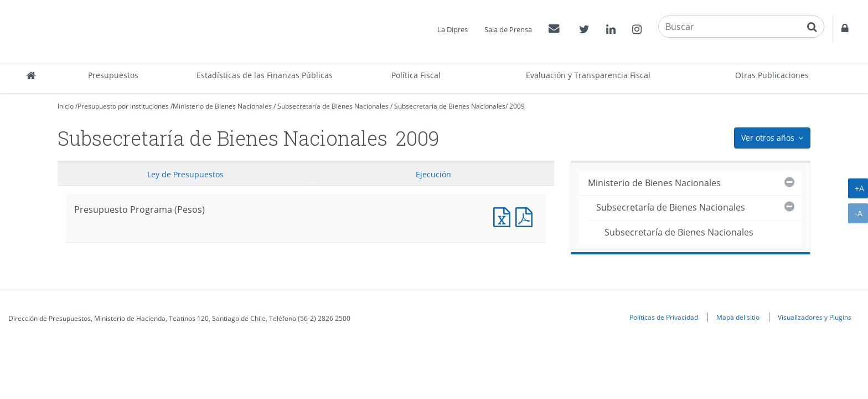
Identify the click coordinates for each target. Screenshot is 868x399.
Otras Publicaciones (772, 75)
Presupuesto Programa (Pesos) (504, 216)
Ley (185, 174)
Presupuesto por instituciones (123, 106)
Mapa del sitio (738, 317)
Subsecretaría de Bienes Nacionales (333, 106)
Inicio (66, 106)
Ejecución (433, 174)
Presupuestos (113, 75)
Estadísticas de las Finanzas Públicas (265, 75)
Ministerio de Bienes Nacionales (222, 106)
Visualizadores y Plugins (815, 317)
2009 (517, 106)
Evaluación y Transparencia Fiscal (588, 75)
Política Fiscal (416, 75)
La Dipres (453, 29)
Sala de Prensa (508, 29)
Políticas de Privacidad (664, 317)
